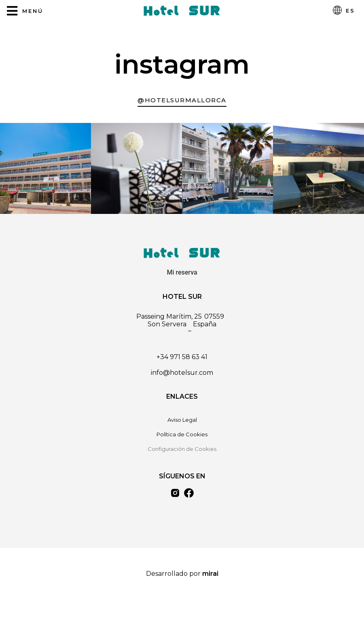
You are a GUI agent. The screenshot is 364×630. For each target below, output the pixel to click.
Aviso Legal (182, 420)
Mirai (210, 574)
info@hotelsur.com (182, 373)
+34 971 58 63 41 (182, 357)
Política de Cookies (182, 434)
